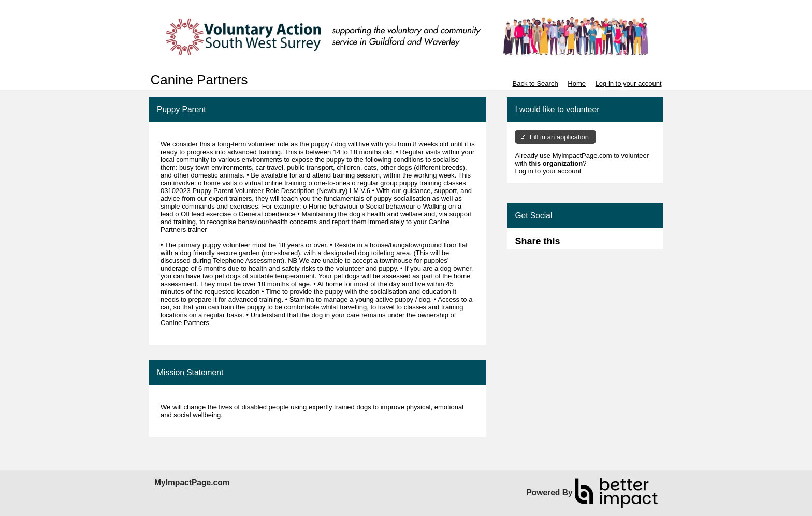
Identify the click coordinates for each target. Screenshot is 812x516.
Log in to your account (629, 84)
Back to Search (535, 84)
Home (577, 84)
